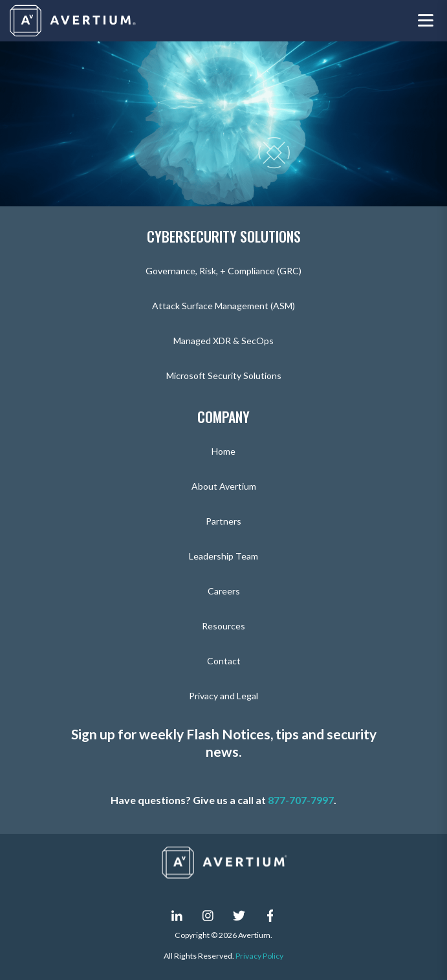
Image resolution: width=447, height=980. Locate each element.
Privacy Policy (259, 956)
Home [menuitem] (223, 451)
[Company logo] (74, 21)
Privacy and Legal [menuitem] (223, 696)
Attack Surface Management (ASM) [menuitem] (223, 306)
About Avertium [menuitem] (224, 486)
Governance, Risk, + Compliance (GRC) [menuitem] (223, 271)
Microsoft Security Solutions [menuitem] (224, 376)
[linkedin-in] (177, 915)
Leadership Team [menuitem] (223, 556)
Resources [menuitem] (223, 626)
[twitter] (239, 915)
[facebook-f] (270, 915)
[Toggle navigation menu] (426, 21)
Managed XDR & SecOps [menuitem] (223, 341)
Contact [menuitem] (224, 661)
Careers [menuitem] (224, 591)
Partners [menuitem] (223, 521)
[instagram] (208, 915)
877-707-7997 (301, 800)
